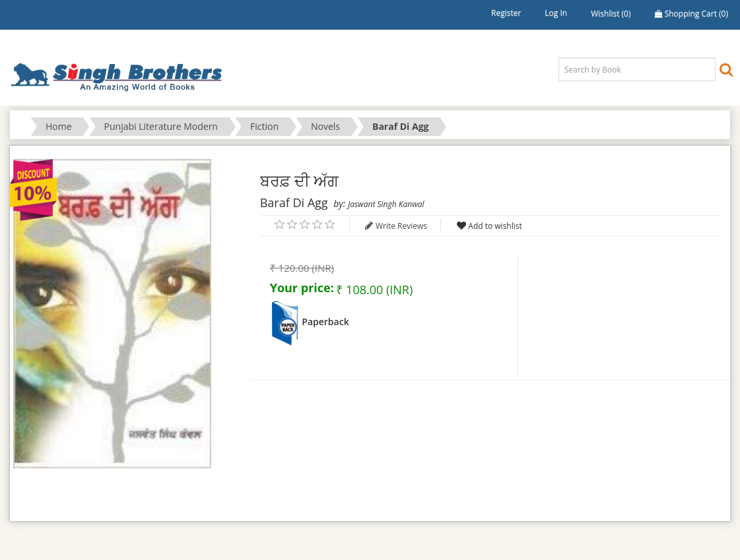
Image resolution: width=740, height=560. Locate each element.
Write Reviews (401, 226)
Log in (556, 13)
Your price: (302, 288)
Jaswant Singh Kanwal (386, 204)
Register (506, 13)
